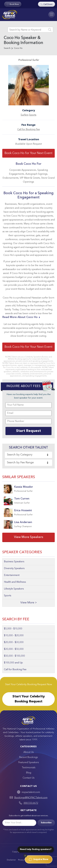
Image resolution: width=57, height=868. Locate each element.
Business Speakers (14, 562)
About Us (29, 752)
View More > (29, 603)
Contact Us (29, 778)
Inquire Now (39, 859)
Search (7, 48)
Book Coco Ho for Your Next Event (28, 153)
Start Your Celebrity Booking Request (29, 699)
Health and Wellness (15, 582)
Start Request (28, 431)
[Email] (19, 823)
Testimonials (29, 768)
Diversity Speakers (14, 568)
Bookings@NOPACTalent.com (31, 798)
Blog (29, 773)
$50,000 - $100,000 (14, 656)
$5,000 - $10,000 (13, 629)
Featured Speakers (29, 763)
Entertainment (12, 575)
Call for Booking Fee (29, 130)
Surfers (25, 115)
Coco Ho (18, 48)
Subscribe (46, 823)
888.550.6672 (31, 803)
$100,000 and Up (13, 663)
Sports (33, 115)
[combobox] (28, 455)
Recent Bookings (28, 757)
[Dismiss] (25, 856)
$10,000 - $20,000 (14, 636)
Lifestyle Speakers (14, 589)
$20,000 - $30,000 (14, 642)
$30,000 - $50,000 (14, 649)
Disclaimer (11, 860)
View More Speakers (29, 537)
